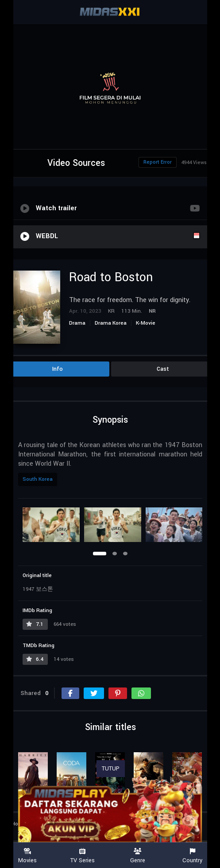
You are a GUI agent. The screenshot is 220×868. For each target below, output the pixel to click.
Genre (138, 856)
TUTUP (111, 769)
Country (193, 856)
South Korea (38, 479)
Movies (27, 856)
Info (58, 369)
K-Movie (146, 323)
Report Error (158, 162)
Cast (163, 369)
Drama (77, 323)
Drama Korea (111, 323)
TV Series (82, 856)
